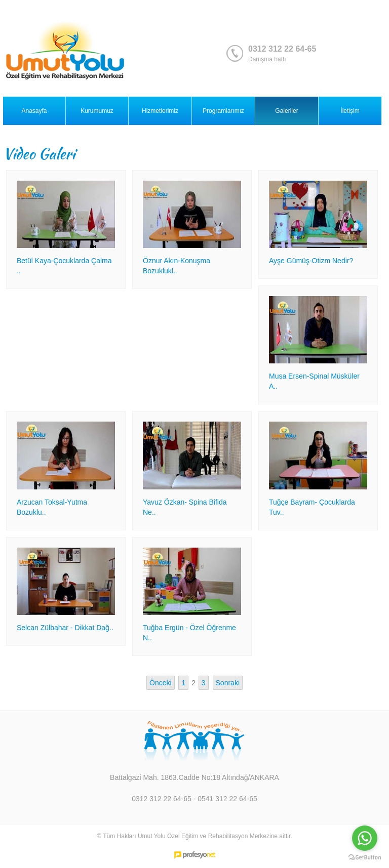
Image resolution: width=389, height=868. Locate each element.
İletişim (350, 111)
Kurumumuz (97, 111)
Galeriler (286, 111)
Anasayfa (34, 111)
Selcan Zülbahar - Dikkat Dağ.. (65, 628)
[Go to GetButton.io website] (365, 858)
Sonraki (228, 683)
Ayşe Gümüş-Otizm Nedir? (311, 261)
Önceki (161, 683)
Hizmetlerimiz (160, 111)
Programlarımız (223, 111)
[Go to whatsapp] (365, 838)
